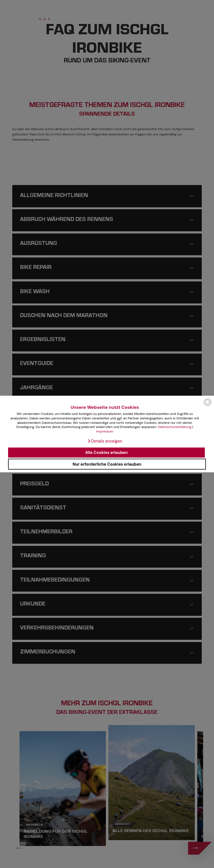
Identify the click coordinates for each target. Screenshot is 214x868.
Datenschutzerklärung (175, 427)
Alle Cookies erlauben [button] (107, 453)
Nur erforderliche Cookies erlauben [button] (107, 464)
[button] (105, 441)
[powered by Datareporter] (208, 406)
